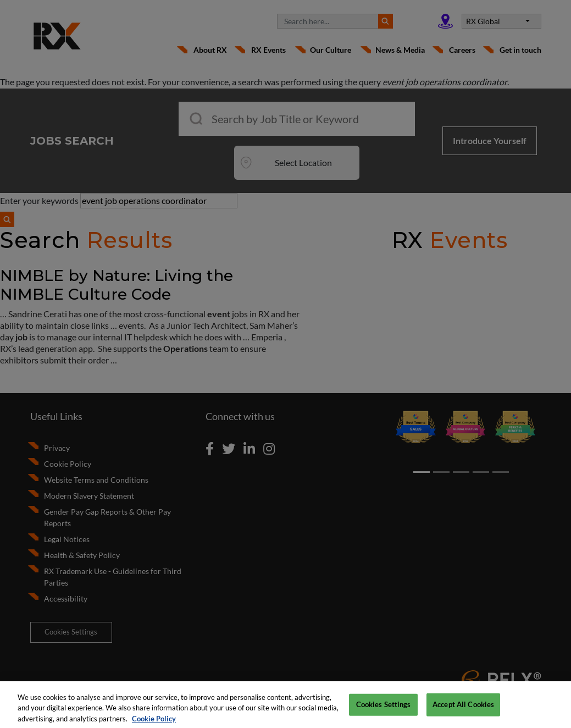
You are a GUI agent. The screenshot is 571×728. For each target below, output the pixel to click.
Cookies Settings (384, 708)
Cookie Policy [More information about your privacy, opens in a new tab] (154, 723)
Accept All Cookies (463, 708)
